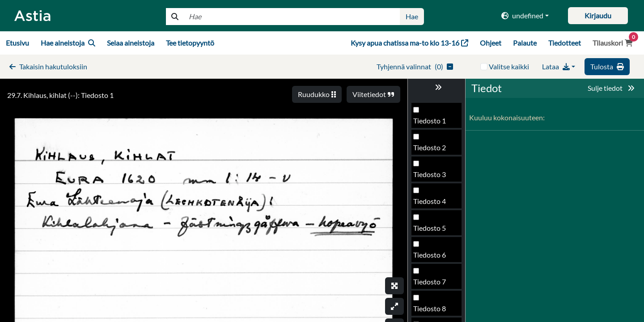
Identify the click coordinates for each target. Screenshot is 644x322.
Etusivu (17, 43)
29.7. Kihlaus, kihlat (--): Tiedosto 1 (60, 95)
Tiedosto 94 (432, 178)
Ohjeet (491, 43)
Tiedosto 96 (432, 231)
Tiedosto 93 (432, 151)
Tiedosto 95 (432, 205)
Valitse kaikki (509, 66)
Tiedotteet (565, 43)
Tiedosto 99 (432, 312)
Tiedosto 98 (432, 285)
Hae (412, 16)
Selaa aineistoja (131, 43)
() (415, 66)
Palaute (525, 43)
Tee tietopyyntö (190, 43)
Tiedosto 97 (432, 258)
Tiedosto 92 (432, 124)
